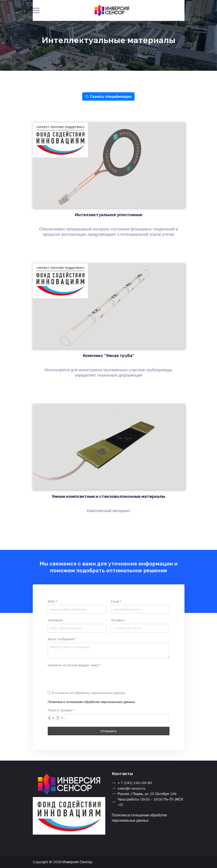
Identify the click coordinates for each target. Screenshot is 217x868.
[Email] (140, 609)
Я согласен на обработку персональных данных (88, 693)
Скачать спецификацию (108, 96)
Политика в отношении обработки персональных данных (91, 702)
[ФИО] (77, 609)
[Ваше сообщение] (109, 650)
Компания (55, 620)
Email (116, 602)
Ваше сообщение (62, 639)
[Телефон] (140, 628)
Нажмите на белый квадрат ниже (74, 665)
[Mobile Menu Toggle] (36, 10)
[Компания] (77, 628)
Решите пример (61, 710)
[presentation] (81, 677)
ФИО (53, 602)
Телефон (118, 620)
